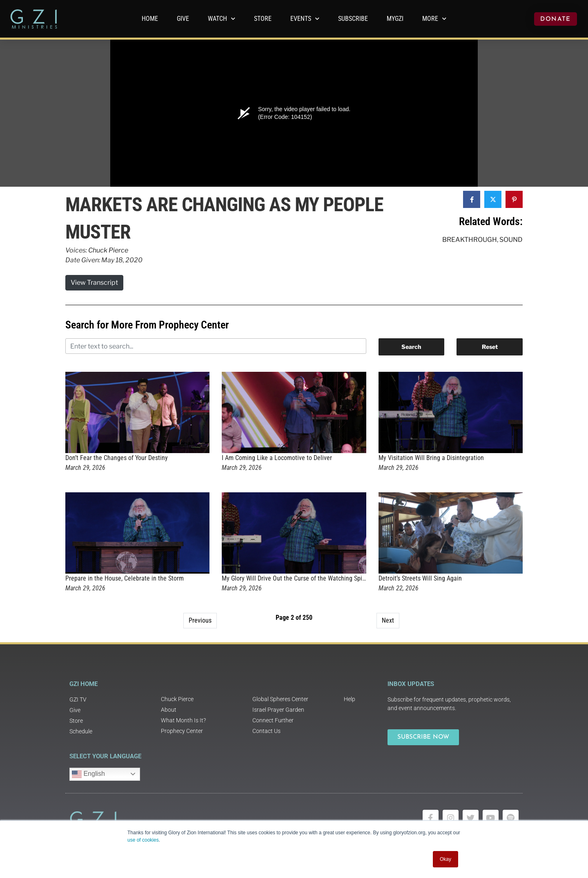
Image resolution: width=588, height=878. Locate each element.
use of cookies (143, 840)
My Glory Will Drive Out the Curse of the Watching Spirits (296, 578)
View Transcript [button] (94, 283)
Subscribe (353, 19)
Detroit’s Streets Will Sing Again (420, 578)
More (434, 19)
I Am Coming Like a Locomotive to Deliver (277, 458)
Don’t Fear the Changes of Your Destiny (117, 458)
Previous (200, 620)
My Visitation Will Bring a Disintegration (431, 458)
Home (150, 19)
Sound (511, 240)
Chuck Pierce (108, 250)
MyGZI (395, 19)
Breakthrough (470, 240)
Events (305, 19)
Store (263, 19)
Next (388, 620)
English (88, 774)
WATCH (222, 19)
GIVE (183, 19)
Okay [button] (445, 859)
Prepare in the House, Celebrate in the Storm (125, 578)
